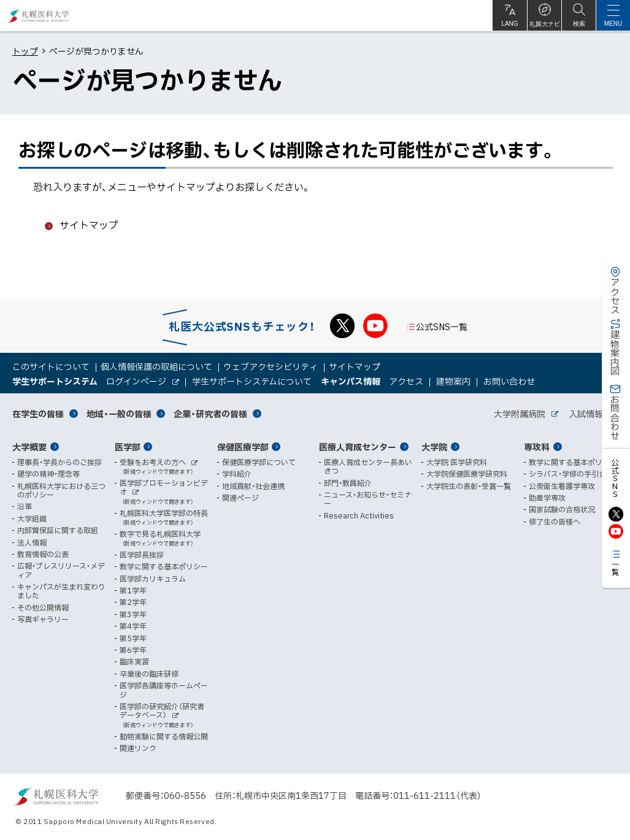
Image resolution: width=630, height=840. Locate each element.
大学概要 (29, 447)
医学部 (128, 447)
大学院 (434, 447)
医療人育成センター (358, 447)
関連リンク (138, 748)
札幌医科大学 (38, 16)
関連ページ (240, 498)
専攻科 (537, 447)
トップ (25, 51)
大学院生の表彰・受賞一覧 (469, 486)
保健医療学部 (243, 447)
